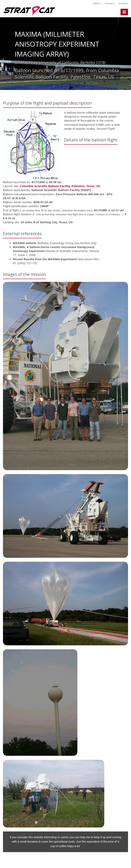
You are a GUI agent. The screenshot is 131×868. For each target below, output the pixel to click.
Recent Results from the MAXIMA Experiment (45, 259)
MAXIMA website (25, 243)
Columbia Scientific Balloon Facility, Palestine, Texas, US (60, 186)
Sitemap (123, 4)
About (97, 4)
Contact (110, 4)
